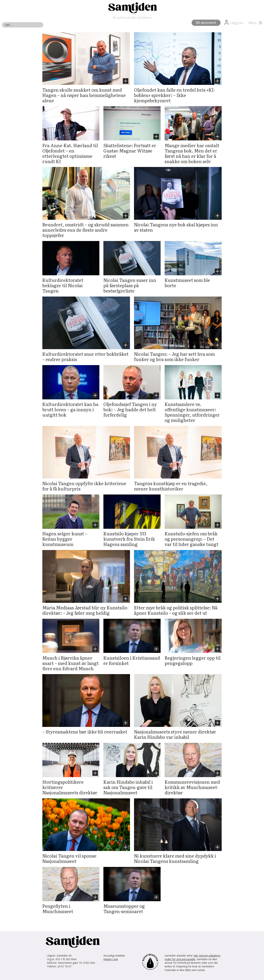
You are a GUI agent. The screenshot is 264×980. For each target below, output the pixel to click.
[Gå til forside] (132, 8)
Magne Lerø (111, 959)
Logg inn (237, 23)
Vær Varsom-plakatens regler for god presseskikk (192, 957)
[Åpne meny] (254, 23)
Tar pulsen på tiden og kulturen (132, 18)
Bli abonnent (206, 23)
